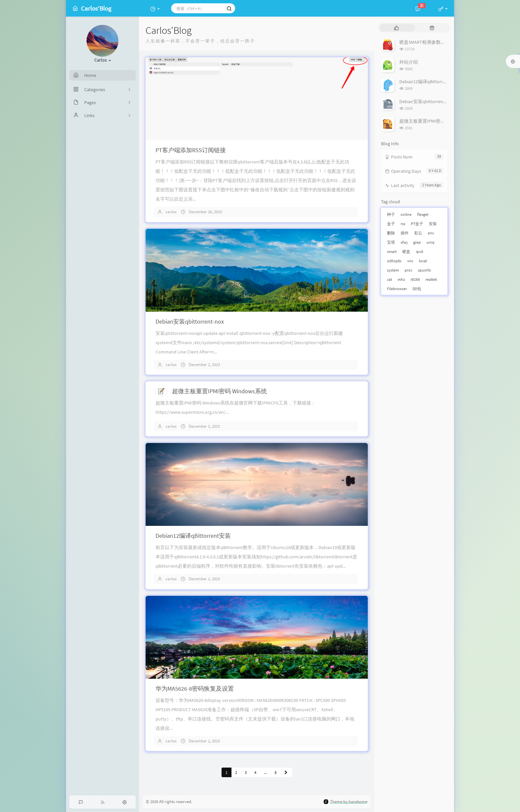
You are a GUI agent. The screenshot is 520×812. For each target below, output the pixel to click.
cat (390, 279)
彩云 (418, 233)
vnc (410, 261)
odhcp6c (394, 261)
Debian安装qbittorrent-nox (190, 321)
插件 (405, 233)
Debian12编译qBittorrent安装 (193, 536)
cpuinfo (424, 270)
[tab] (396, 28)
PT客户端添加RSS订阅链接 (191, 150)
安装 (433, 224)
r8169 (415, 279)
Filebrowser (397, 289)
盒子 (391, 224)
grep (417, 242)
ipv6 (420, 251)
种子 (391, 214)
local (423, 261)
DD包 (417, 289)
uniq (430, 242)
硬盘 (406, 251)
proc (408, 270)
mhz (401, 279)
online (406, 214)
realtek (431, 279)
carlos (171, 212)
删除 (391, 233)
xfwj (404, 242)
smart (392, 251)
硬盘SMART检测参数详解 (425, 42)
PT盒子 (417, 224)
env (431, 233)
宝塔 (391, 242)
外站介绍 (409, 62)
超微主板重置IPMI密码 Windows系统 (220, 391)
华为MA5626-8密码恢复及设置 (195, 688)
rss (403, 224)
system (393, 270)
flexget (423, 214)
